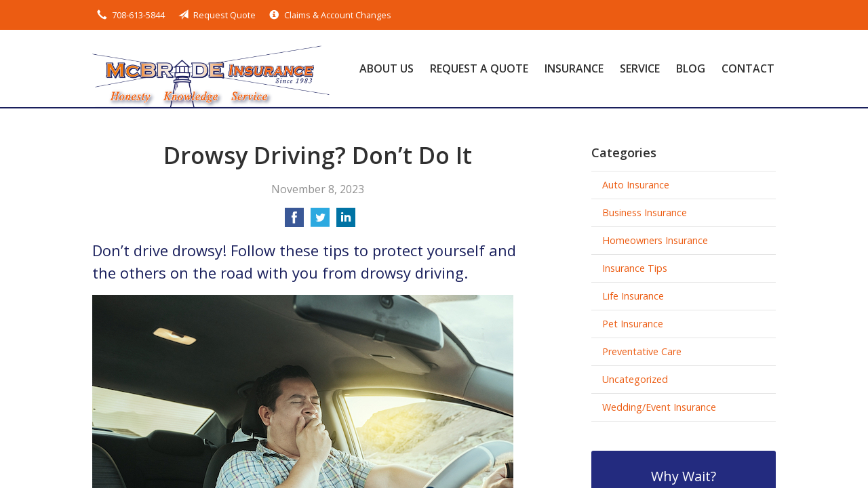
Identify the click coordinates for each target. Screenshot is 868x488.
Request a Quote (479, 68)
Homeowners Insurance (655, 240)
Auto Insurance (636, 185)
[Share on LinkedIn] (346, 222)
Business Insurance (645, 212)
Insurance (574, 68)
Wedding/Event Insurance (659, 407)
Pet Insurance (633, 324)
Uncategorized (635, 379)
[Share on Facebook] (294, 222)
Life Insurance (633, 296)
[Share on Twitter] (320, 222)
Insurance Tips (635, 268)
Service (640, 68)
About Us (387, 68)
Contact (748, 68)
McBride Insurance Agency (211, 68)
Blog (691, 68)
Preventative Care (642, 351)
